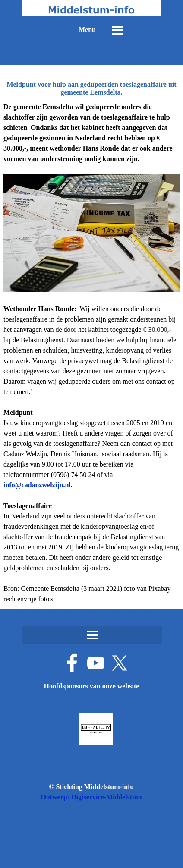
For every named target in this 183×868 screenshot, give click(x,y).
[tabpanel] (91, 353)
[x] (120, 663)
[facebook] (72, 663)
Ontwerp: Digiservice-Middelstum (91, 797)
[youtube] (96, 663)
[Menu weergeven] (117, 30)
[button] (37, 485)
